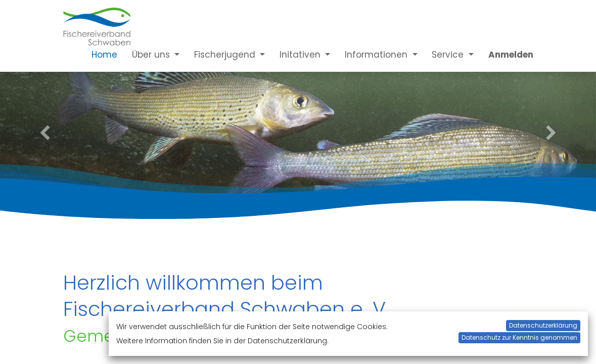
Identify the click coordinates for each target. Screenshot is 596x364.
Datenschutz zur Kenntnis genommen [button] (519, 337)
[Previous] (45, 134)
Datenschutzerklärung (543, 325)
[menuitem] (97, 55)
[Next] (551, 134)
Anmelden (511, 55)
